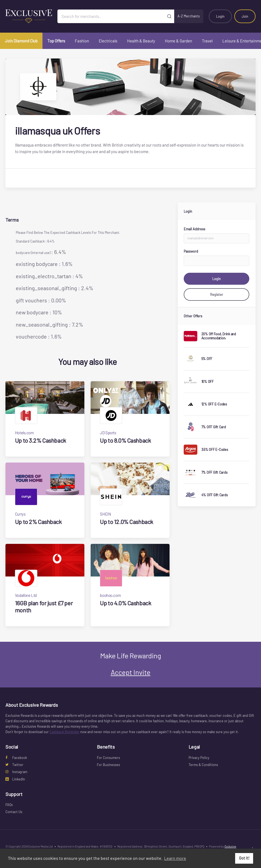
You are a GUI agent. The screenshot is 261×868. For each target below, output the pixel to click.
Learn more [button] (175, 858)
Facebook (16, 758)
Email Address (194, 229)
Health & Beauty (141, 41)
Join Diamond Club (21, 41)
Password (191, 251)
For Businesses (108, 765)
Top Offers (56, 41)
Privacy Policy (199, 758)
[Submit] (169, 16)
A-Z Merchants (189, 16)
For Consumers (108, 758)
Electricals (108, 41)
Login (220, 16)
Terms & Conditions (203, 765)
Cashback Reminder (65, 732)
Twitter (14, 765)
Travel (207, 41)
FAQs (9, 805)
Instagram (16, 772)
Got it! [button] (244, 858)
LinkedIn (15, 779)
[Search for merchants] (111, 16)
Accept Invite (131, 672)
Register (217, 294)
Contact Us (14, 812)
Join (245, 16)
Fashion (82, 41)
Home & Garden (179, 41)
